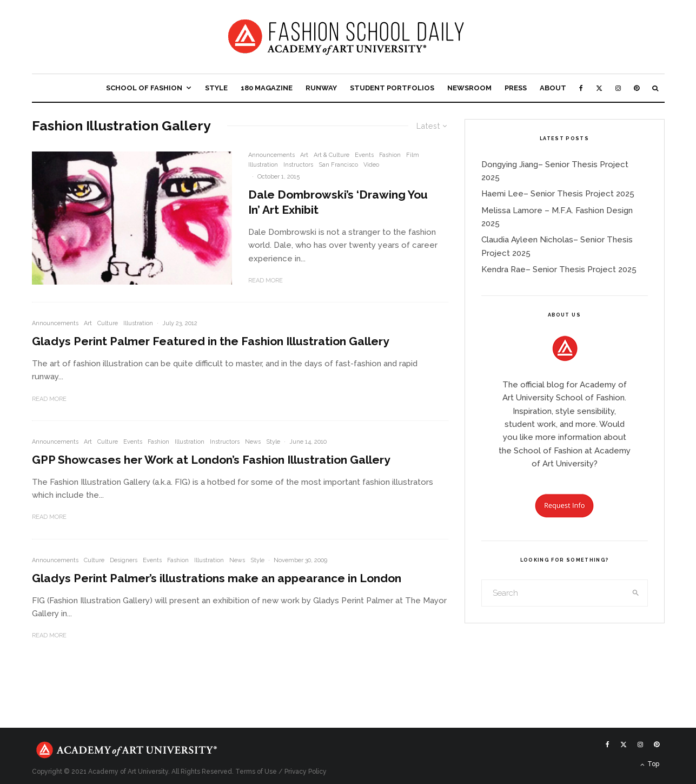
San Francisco (338, 165)
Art (304, 155)
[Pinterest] (637, 88)
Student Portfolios (392, 88)
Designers (124, 560)
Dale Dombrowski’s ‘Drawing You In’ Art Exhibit (338, 202)
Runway (321, 88)
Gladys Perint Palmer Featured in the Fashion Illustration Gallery (211, 341)
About (553, 88)
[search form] (553, 593)
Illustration (263, 165)
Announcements (271, 155)
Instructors (298, 165)
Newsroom (469, 88)
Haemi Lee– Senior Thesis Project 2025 (558, 194)
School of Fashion (144, 88)
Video (371, 165)
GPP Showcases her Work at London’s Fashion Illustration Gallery (211, 460)
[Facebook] (581, 88)
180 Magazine (267, 88)
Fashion (390, 155)
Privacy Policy (306, 772)
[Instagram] (618, 88)
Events (364, 155)
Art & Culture (332, 155)
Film (413, 155)
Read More (266, 281)
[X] (599, 88)
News (253, 442)
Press (516, 88)
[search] (635, 593)
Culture (108, 323)
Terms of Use (256, 772)
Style (216, 88)
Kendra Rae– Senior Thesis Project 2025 (559, 269)
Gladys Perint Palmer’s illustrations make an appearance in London (217, 578)
